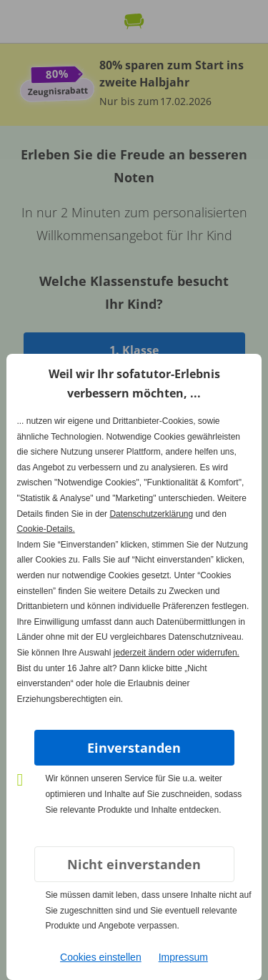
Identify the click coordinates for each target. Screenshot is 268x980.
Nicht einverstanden (134, 864)
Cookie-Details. (45, 529)
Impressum (183, 957)
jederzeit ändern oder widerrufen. (177, 653)
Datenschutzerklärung (151, 514)
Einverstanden (134, 748)
